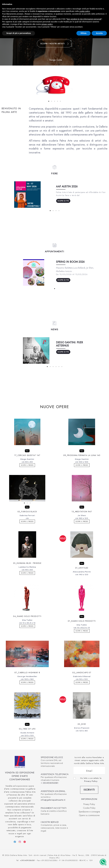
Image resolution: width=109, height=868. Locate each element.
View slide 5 (60, 101)
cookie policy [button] (85, 11)
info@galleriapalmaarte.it (53, 800)
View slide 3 (55, 101)
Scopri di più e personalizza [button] (19, 33)
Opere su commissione (89, 815)
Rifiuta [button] (84, 33)
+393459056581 (28, 860)
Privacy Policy (91, 781)
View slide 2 (52, 101)
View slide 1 (49, 101)
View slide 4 (57, 101)
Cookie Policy (89, 808)
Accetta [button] (99, 33)
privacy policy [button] (47, 24)
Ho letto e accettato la (91, 780)
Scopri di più (63, 201)
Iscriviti (89, 790)
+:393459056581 (50, 783)
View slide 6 (62, 367)
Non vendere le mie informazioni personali (84, 19)
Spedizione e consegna (89, 812)
